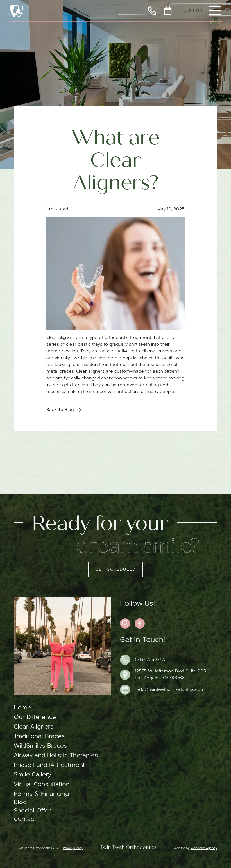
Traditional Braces (39, 737)
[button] (215, 11)
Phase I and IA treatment (49, 765)
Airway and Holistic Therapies (56, 756)
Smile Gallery (32, 775)
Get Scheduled (115, 570)
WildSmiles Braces (40, 746)
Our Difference (35, 717)
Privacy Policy (73, 848)
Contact (25, 819)
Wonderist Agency (204, 848)
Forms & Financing (41, 794)
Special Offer (32, 811)
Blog (20, 802)
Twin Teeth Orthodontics (128, 847)
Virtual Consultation (42, 785)
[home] (17, 11)
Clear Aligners (34, 727)
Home (22, 708)
